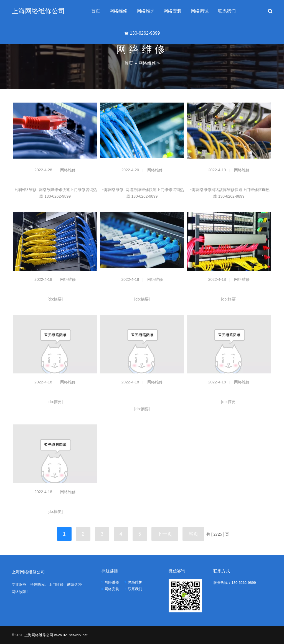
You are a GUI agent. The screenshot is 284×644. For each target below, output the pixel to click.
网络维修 (118, 11)
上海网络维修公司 (38, 11)
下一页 (165, 534)
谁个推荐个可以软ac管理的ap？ (229, 290)
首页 (96, 11)
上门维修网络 (229, 180)
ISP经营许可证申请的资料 (55, 393)
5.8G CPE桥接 (55, 290)
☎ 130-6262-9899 (142, 33)
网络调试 (200, 11)
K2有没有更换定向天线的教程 (55, 502)
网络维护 (146, 11)
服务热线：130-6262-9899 (234, 583)
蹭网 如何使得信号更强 (229, 393)
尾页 (193, 534)
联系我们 (227, 11)
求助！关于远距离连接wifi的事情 (142, 290)
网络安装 (173, 11)
